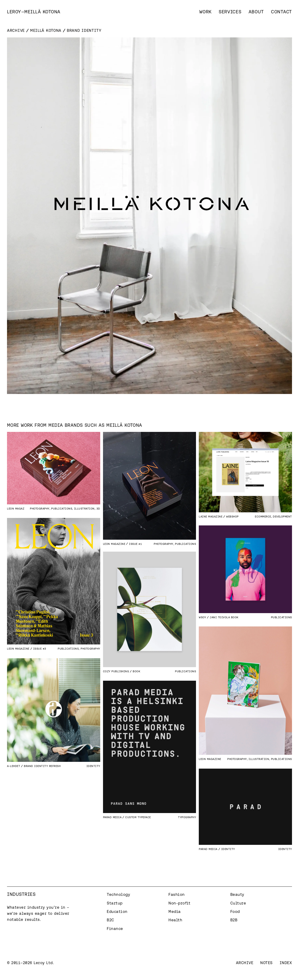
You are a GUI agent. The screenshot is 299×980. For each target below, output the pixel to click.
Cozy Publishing (116, 671)
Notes (266, 963)
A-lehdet (14, 766)
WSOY (202, 617)
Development (282, 516)
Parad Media (112, 817)
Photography (40, 508)
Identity (93, 766)
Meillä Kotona (46, 30)
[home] (34, 12)
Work (205, 12)
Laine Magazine (211, 516)
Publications (62, 508)
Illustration (84, 508)
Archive (16, 30)
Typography (187, 817)
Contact (281, 12)
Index (286, 963)
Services (230, 12)
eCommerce (263, 516)
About (256, 12)
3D (98, 508)
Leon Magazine (18, 508)
